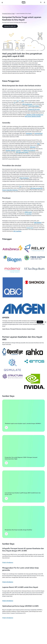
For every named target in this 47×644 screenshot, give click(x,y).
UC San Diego (28, 214)
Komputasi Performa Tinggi (8, 13)
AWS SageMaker (17, 231)
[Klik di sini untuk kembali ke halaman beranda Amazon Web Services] (24, 2)
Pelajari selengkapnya (8, 562)
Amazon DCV (30, 228)
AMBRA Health (28, 212)
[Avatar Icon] (44, 3)
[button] (10, 26)
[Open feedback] (45, 322)
